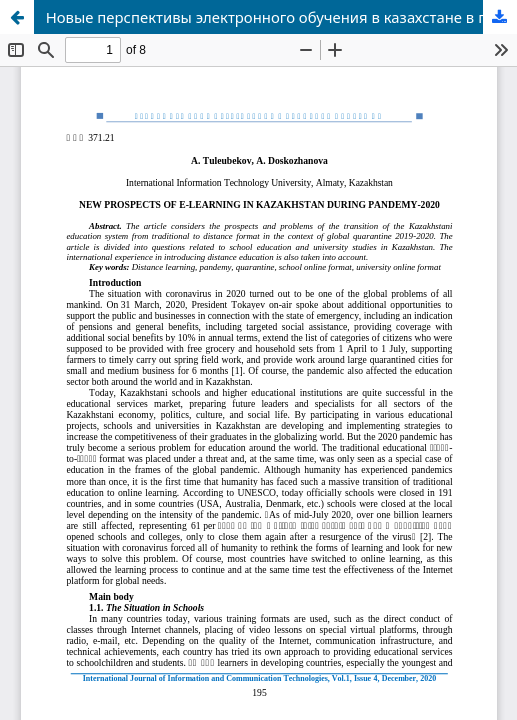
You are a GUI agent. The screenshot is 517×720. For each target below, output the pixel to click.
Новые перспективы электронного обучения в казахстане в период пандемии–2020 (281, 17)
